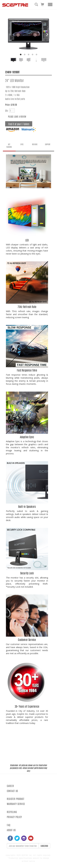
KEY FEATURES (9, 146)
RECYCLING (12, 812)
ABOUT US (11, 830)
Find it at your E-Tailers (19, 124)
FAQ (9, 825)
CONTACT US (12, 791)
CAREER (10, 786)
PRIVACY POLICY (14, 817)
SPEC (22, 144)
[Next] (47, 34)
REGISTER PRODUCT (16, 799)
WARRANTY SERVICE (16, 804)
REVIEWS (35, 144)
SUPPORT (48, 144)
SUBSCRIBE (44, 846)
